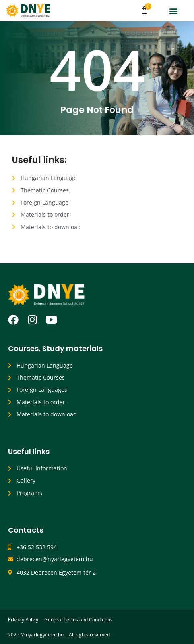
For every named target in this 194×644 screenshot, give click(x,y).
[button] (173, 11)
